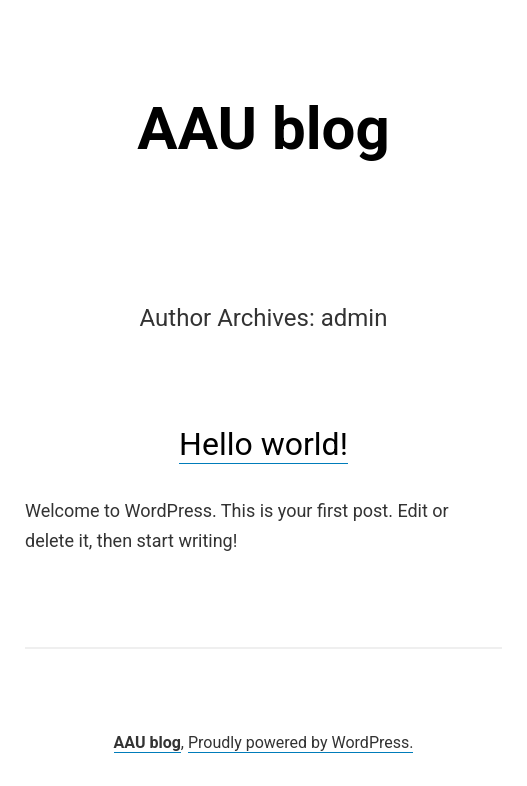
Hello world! (263, 444)
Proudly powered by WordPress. (301, 742)
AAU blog (263, 128)
